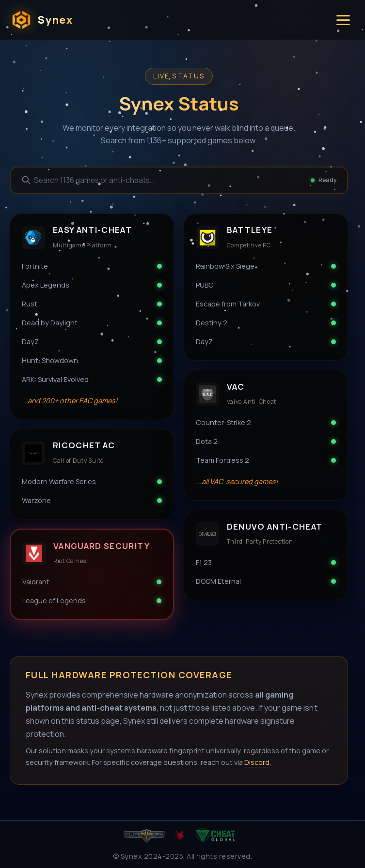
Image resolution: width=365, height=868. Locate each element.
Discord (257, 762)
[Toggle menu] (343, 20)
